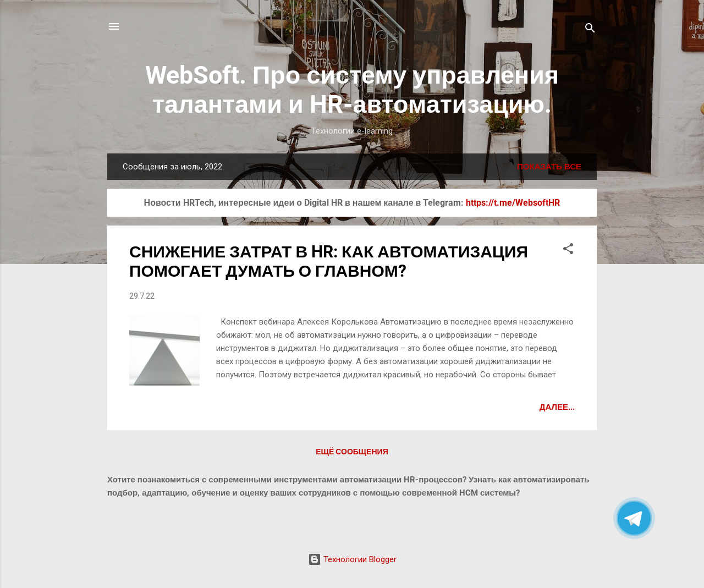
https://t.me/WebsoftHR (513, 203)
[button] (568, 251)
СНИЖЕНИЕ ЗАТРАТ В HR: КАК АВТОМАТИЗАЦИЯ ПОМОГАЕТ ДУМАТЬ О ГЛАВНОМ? (329, 261)
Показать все (549, 167)
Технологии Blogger (352, 559)
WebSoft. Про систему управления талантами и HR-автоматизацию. (352, 90)
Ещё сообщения (352, 452)
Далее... (557, 407)
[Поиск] (590, 30)
